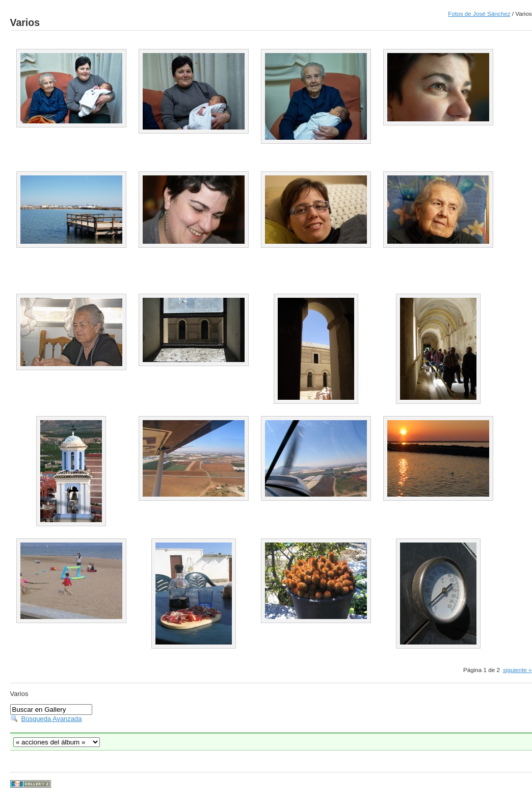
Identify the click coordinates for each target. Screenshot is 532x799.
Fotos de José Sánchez (479, 14)
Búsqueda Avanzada (52, 719)
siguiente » (517, 670)
